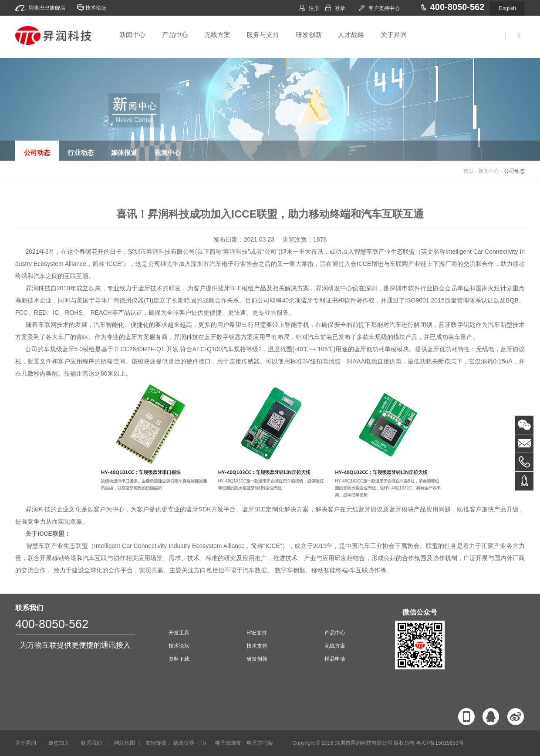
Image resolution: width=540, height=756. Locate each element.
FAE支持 (257, 633)
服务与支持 (263, 35)
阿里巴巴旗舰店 (47, 8)
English (508, 8)
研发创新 (309, 35)
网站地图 (125, 743)
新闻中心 (132, 35)
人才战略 (351, 35)
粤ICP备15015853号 (440, 743)
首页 (469, 171)
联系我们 (91, 743)
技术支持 (257, 646)
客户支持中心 (384, 8)
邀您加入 (59, 743)
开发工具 (179, 633)
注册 (314, 8)
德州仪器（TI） (191, 743)
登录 (340, 8)
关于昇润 (394, 35)
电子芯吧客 (260, 743)
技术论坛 (96, 8)
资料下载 (179, 659)
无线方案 (217, 35)
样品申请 (335, 659)
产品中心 (175, 35)
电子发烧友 (228, 743)
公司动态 (514, 171)
